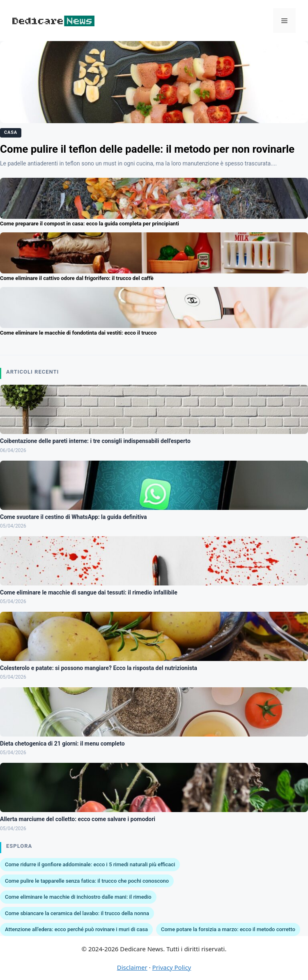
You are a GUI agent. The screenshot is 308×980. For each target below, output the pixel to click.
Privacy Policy (172, 967)
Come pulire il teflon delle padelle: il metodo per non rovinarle (147, 149)
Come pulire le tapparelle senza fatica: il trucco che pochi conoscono (87, 881)
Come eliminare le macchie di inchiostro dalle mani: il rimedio (78, 897)
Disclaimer (132, 967)
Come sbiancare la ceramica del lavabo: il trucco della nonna (77, 913)
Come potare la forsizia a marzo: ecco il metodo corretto (228, 929)
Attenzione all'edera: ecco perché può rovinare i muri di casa (76, 929)
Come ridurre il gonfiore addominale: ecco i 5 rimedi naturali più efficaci (90, 864)
